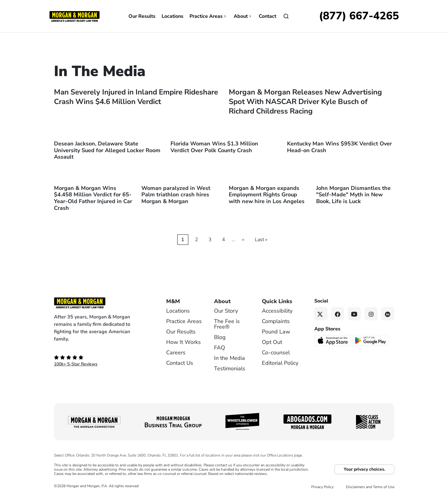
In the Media (230, 358)
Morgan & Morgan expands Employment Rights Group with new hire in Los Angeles (267, 195)
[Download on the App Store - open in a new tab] (333, 340)
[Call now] (359, 16)
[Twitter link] (321, 314)
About (243, 16)
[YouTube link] (354, 314)
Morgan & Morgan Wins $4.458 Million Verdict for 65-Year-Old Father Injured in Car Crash (93, 198)
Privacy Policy (322, 487)
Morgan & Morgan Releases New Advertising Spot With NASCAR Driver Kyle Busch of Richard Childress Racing (305, 102)
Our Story (226, 311)
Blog (220, 337)
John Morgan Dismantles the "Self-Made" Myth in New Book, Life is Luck (353, 195)
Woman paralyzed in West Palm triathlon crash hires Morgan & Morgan (176, 195)
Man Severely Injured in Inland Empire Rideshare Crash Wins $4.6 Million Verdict (136, 97)
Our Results (142, 16)
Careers (176, 353)
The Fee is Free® (227, 324)
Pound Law (276, 332)
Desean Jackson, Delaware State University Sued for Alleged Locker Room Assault (107, 150)
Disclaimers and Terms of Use (370, 487)
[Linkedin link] (388, 314)
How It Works (184, 342)
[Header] (75, 16)
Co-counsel (276, 353)
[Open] (286, 16)
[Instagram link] (371, 314)
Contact (268, 16)
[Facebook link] (338, 314)
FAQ (220, 348)
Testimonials (230, 368)
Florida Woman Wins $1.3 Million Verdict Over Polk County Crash (214, 147)
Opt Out (272, 342)
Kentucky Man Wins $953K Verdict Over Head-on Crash (339, 147)
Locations (172, 16)
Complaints (276, 321)
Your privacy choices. (364, 469)
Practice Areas (209, 16)
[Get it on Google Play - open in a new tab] (371, 340)
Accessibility (277, 311)
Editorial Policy (280, 363)
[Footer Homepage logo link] (100, 303)
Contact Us (180, 363)
